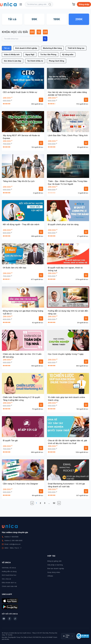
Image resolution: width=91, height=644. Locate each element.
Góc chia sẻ (6, 579)
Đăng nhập (84, 4)
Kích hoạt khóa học (9, 575)
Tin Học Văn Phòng (48, 54)
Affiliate (50, 576)
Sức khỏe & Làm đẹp (13, 61)
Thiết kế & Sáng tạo (76, 48)
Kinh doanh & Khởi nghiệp (26, 48)
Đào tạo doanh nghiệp (56, 568)
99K (34, 19)
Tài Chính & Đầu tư (35, 61)
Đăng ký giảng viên (55, 561)
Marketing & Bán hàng (52, 48)
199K (57, 19)
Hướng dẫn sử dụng (9, 571)
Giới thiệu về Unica (9, 568)
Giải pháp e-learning (55, 565)
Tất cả (12, 19)
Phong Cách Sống (57, 61)
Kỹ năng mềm (68, 54)
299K (79, 19)
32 (54, 503)
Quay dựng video (54, 572)
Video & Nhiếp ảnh (12, 54)
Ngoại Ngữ (30, 54)
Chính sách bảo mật (9, 586)
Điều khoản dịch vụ (9, 582)
